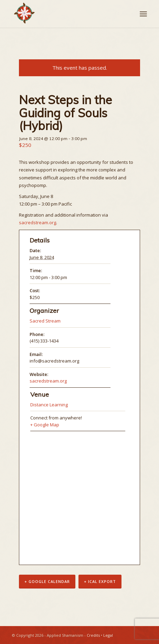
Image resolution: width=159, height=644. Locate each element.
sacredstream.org (38, 222)
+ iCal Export (100, 581)
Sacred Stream (45, 321)
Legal (108, 635)
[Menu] (143, 14)
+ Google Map (45, 425)
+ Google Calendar (47, 581)
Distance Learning (49, 405)
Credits (93, 635)
